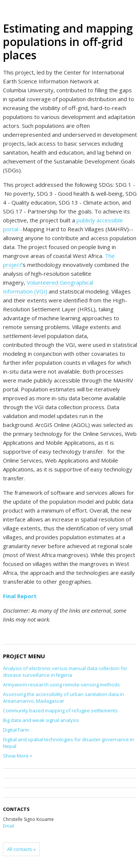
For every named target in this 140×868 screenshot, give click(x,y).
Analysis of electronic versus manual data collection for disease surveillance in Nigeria (65, 672)
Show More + (18, 756)
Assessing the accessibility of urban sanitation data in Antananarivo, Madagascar (64, 698)
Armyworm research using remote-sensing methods (61, 685)
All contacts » (21, 849)
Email (9, 826)
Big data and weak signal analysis (41, 720)
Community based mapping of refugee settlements (60, 710)
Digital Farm (16, 730)
